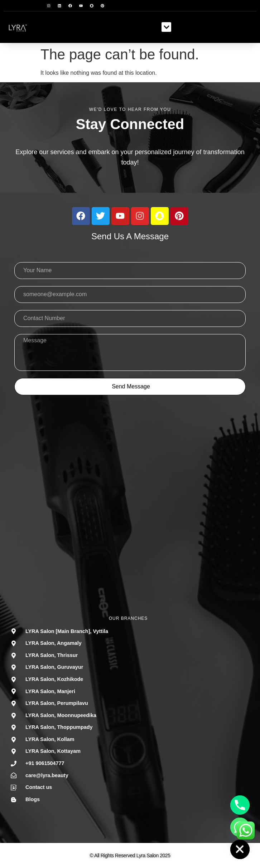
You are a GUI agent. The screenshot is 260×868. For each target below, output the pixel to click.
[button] (166, 27)
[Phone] (240, 805)
